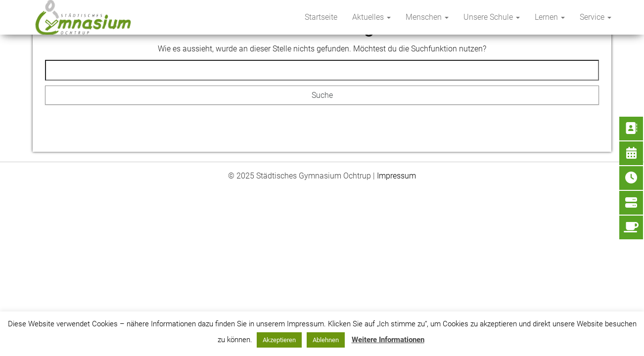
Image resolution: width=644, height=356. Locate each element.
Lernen (550, 17)
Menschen (427, 17)
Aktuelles (371, 17)
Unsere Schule (492, 17)
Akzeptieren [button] (279, 340)
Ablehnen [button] (326, 340)
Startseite (321, 17)
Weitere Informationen (388, 340)
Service (596, 17)
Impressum (396, 176)
